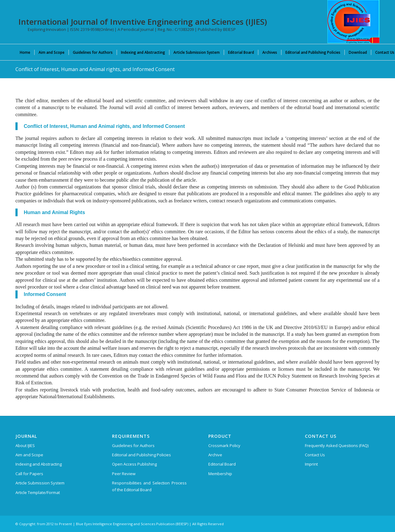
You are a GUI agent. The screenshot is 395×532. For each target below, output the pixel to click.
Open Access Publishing (134, 464)
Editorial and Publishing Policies (141, 455)
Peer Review (124, 474)
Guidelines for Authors (133, 445)
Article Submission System (40, 483)
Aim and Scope (29, 455)
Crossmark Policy (224, 445)
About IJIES (25, 445)
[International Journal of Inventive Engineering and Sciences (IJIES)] (353, 22)
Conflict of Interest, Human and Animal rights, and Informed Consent (95, 69)
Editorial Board (222, 464)
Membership (220, 474)
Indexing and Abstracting (39, 464)
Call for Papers (29, 474)
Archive (215, 455)
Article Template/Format (38, 492)
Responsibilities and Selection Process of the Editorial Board (149, 486)
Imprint (311, 464)
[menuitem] (25, 52)
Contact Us (315, 455)
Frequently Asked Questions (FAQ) (337, 445)
